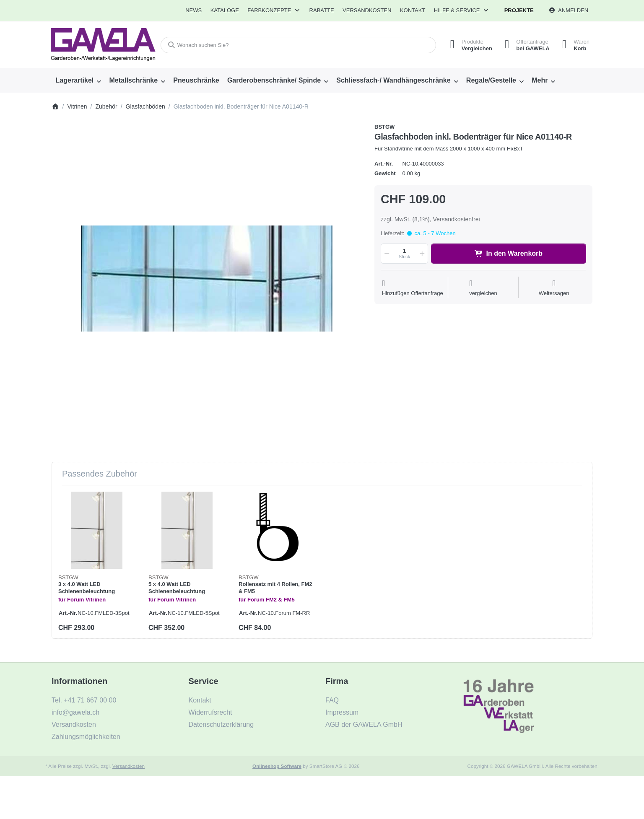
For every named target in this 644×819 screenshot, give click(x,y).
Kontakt (413, 10)
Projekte (519, 10)
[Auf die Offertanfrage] (413, 288)
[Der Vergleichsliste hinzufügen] (483, 288)
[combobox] (298, 45)
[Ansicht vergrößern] (207, 278)
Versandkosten (129, 766)
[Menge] (404, 254)
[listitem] (207, 278)
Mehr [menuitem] (540, 80)
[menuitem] (193, 10)
